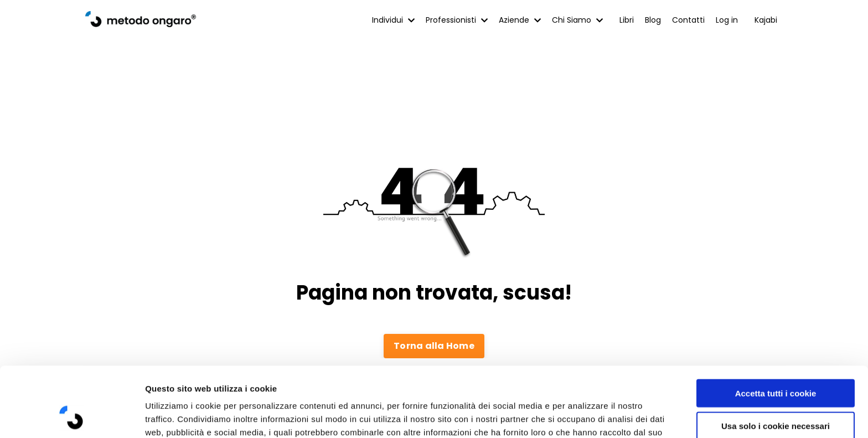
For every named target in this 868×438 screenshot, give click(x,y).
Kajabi (766, 20)
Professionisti (457, 20)
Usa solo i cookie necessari (776, 360)
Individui (393, 20)
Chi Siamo (577, 20)
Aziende (520, 20)
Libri (627, 20)
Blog (653, 20)
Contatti (688, 20)
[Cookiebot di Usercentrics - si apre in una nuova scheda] (72, 416)
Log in (727, 20)
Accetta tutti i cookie (776, 328)
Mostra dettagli (588, 416)
